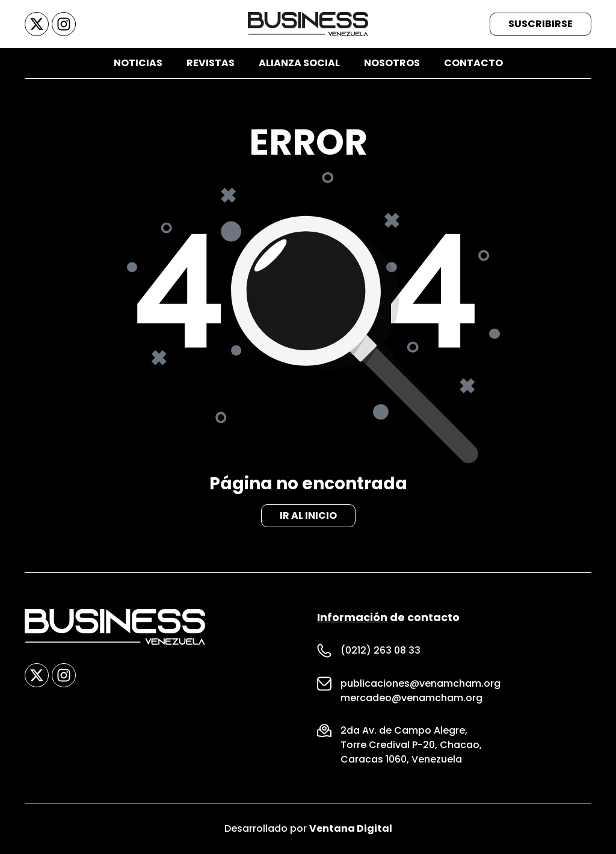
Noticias (138, 63)
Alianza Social (299, 63)
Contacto (473, 63)
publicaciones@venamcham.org (420, 683)
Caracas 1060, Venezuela (401, 759)
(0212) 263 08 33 (380, 650)
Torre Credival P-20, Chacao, (411, 745)
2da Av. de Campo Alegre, (404, 730)
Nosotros (392, 63)
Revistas (211, 63)
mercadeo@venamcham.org (411, 698)
